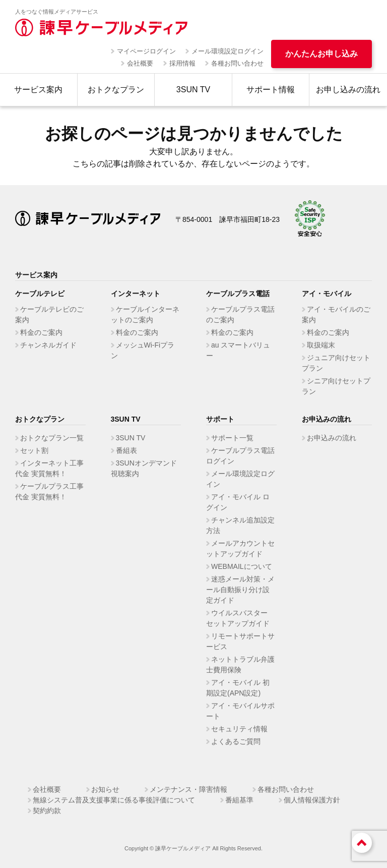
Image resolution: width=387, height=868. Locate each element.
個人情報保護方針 (312, 800)
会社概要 (140, 63)
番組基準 (239, 800)
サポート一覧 (232, 438)
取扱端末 (321, 345)
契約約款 (47, 811)
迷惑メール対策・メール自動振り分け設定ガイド (240, 590)
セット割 (34, 450)
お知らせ (105, 789)
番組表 (126, 450)
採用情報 (182, 63)
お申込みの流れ (332, 438)
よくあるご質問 (236, 741)
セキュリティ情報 (239, 729)
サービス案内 (38, 90)
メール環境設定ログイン (228, 51)
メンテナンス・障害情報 (188, 789)
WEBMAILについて (242, 566)
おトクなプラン (116, 90)
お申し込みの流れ (348, 90)
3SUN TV (193, 90)
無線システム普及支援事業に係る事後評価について (114, 800)
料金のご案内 (41, 332)
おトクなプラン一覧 (52, 438)
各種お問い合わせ (237, 63)
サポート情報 (271, 90)
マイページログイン (146, 51)
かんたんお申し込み (321, 54)
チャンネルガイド (48, 345)
